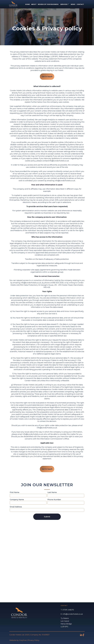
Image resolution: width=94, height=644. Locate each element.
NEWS (73, 4)
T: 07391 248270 (67, 610)
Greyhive (23, 640)
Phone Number (54, 500)
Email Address (16, 507)
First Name (15, 492)
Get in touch (47, 77)
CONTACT (80, 4)
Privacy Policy (34, 640)
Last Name (52, 492)
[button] (65, 4)
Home (27, 4)
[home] (13, 4)
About (34, 4)
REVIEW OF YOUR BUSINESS (48, 4)
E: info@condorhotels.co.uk (72, 614)
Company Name (17, 500)
